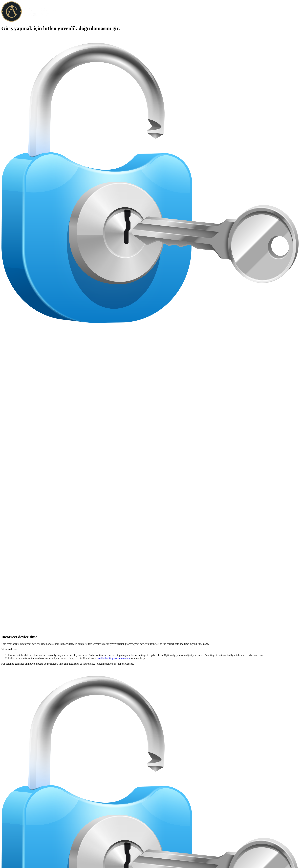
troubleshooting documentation (113, 658)
